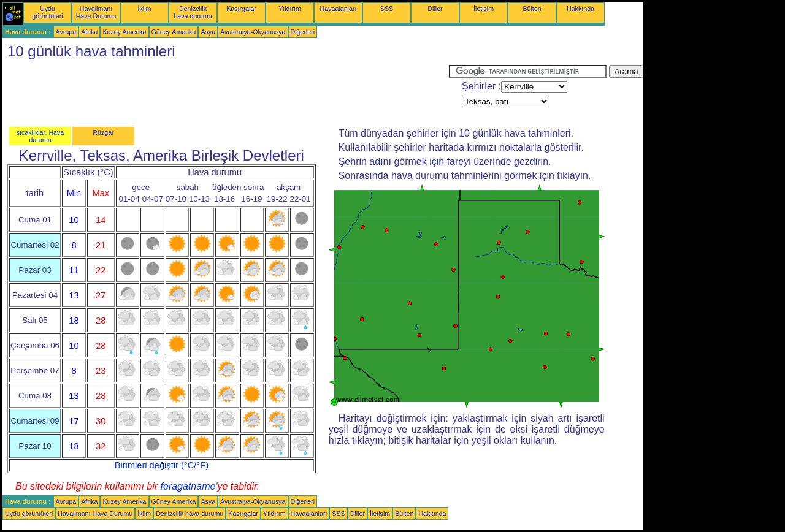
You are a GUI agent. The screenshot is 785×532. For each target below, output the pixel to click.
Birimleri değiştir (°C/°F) (162, 465)
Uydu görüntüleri (47, 12)
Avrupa (66, 32)
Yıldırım (290, 9)
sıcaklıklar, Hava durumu (40, 136)
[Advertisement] (226, 93)
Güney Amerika (174, 32)
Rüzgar (103, 132)
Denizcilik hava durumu (193, 12)
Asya (208, 32)
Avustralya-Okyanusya (253, 32)
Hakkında (580, 9)
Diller (435, 9)
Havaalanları (339, 9)
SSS (387, 9)
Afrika (89, 32)
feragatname (188, 486)
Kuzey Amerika (124, 32)
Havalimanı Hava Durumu (96, 12)
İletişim (484, 9)
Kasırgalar (241, 9)
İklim (145, 9)
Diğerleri (303, 32)
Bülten (532, 9)
